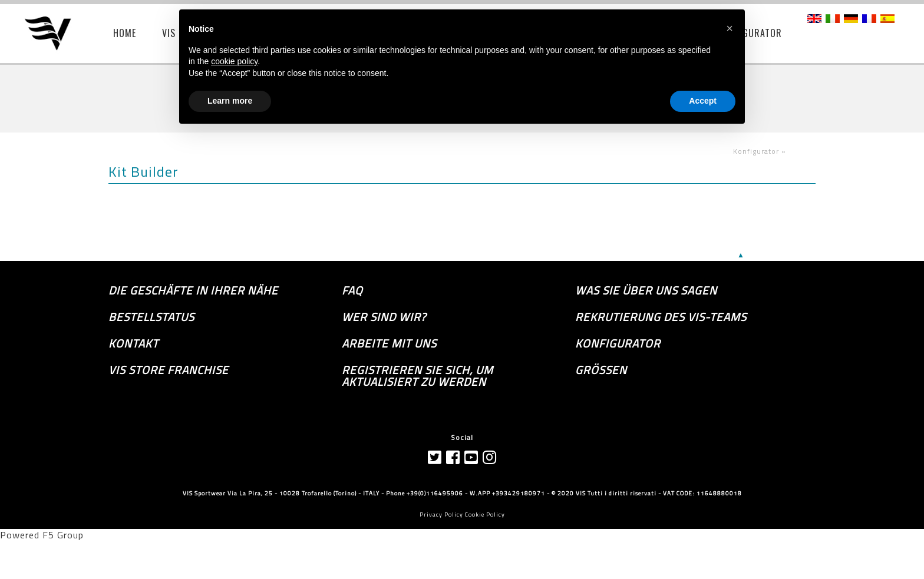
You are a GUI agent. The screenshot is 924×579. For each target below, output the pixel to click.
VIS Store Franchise (169, 370)
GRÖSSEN (601, 370)
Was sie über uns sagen (646, 290)
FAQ (352, 290)
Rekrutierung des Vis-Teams (661, 317)
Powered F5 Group (42, 535)
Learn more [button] (230, 101)
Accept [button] (703, 101)
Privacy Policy (441, 515)
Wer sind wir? (384, 317)
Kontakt (133, 343)
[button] (730, 28)
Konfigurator (618, 343)
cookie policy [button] (234, 61)
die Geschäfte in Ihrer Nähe (193, 290)
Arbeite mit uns (389, 343)
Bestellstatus (151, 317)
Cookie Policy (485, 515)
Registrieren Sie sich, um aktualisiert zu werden (418, 376)
